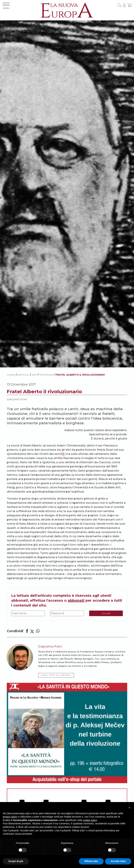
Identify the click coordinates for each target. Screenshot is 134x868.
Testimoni (46, 375)
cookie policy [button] (90, 820)
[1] (63, 454)
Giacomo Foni (17, 399)
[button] (129, 808)
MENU (6, 6)
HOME (11, 375)
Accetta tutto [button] (118, 861)
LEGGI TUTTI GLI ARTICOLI (56, 675)
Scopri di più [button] (16, 861)
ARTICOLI (23, 375)
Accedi (106, 613)
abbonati (76, 600)
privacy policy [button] (10, 817)
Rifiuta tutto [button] (91, 861)
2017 (34, 375)
